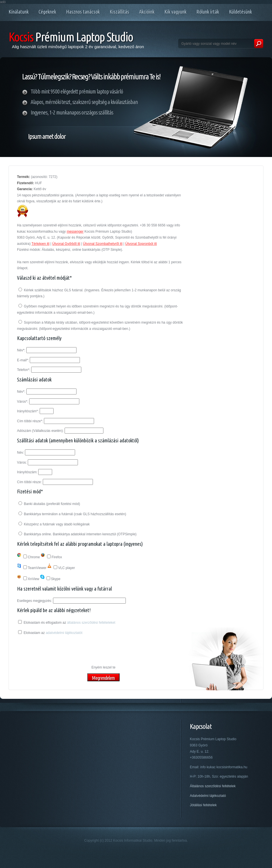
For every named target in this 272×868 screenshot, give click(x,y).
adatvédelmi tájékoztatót (64, 633)
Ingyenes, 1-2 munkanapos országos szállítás (72, 112)
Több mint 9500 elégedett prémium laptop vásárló (77, 91)
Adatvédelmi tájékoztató (208, 796)
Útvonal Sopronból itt (141, 244)
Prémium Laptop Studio (71, 37)
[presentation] (60, 650)
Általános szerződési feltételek (213, 786)
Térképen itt (40, 244)
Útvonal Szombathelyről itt (103, 244)
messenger (75, 232)
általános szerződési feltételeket (91, 623)
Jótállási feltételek (203, 805)
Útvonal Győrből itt (66, 244)
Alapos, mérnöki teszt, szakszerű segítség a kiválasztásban (84, 102)
